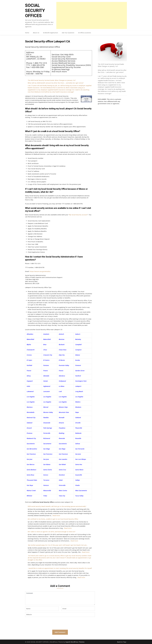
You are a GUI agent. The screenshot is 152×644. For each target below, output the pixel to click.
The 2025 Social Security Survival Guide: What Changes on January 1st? (52, 80)
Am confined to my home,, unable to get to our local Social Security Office (53, 519)
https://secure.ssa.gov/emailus (40, 271)
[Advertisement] (92, 15)
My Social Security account (78, 215)
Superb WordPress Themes (75, 642)
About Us (36, 33)
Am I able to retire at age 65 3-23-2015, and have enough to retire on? (52, 532)
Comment (60, 598)
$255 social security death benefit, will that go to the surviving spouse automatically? (57, 506)
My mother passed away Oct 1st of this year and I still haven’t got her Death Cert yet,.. (58, 545)
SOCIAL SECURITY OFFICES (35, 11)
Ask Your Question (68, 33)
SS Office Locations (85, 33)
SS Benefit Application (51, 33)
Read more (56, 516)
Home (27, 33)
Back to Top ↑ (122, 642)
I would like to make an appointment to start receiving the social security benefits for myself (60, 568)
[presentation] (40, 623)
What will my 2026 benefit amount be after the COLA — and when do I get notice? (56, 83)
